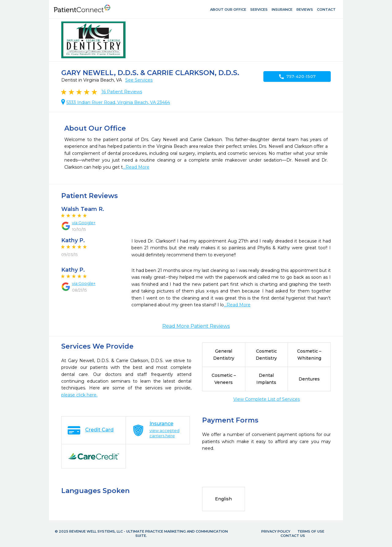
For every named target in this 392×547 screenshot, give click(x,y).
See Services (139, 80)
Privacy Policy (276, 531)
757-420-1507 (297, 77)
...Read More (136, 167)
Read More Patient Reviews (196, 326)
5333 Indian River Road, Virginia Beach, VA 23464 (118, 102)
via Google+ (84, 223)
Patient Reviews (122, 92)
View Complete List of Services (267, 399)
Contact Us (293, 536)
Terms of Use (311, 531)
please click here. (79, 395)
